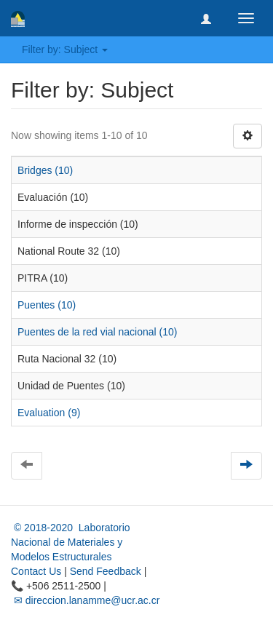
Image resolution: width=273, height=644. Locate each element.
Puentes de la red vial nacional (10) (97, 332)
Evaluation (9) (49, 413)
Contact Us (36, 571)
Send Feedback (106, 571)
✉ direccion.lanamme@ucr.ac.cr (85, 600)
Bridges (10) (45, 170)
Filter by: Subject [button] (65, 49)
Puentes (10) (47, 305)
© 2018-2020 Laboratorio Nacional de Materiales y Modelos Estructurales (71, 542)
